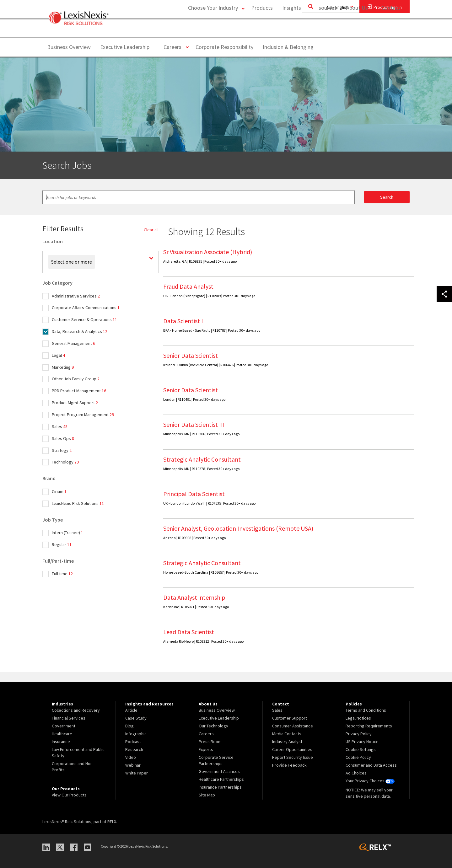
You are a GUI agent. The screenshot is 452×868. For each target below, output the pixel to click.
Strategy (62, 450)
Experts (206, 749)
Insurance (61, 742)
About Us (356, 30)
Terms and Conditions (366, 710)
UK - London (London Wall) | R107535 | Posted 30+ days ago (209, 503)
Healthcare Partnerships (221, 779)
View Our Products (69, 795)
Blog (129, 726)
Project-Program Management (83, 415)
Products (261, 30)
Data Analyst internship (194, 597)
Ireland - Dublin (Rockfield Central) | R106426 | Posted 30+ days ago (216, 365)
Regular (62, 544)
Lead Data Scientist (189, 632)
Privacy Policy (359, 734)
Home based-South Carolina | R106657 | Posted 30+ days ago (211, 572)
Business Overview (69, 47)
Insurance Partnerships (220, 787)
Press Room (210, 742)
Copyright (110, 846)
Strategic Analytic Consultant (202, 459)
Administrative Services (76, 296)
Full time (62, 574)
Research (134, 749)
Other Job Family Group (76, 379)
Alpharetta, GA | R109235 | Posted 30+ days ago (200, 261)
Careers (175, 47)
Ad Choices (356, 773)
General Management (73, 343)
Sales (60, 426)
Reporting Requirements (369, 726)
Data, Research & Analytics (80, 331)
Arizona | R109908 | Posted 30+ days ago (194, 538)
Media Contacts (287, 734)
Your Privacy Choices (370, 781)
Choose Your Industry (211, 30)
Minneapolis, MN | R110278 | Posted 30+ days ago (201, 469)
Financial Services (69, 718)
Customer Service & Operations (84, 319)
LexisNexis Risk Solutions (78, 503)
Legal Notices (358, 718)
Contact (391, 30)
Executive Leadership (125, 47)
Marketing (63, 367)
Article (131, 710)
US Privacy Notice (362, 742)
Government (64, 726)
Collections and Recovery (76, 710)
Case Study (136, 718)
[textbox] (199, 197)
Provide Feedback (289, 765)
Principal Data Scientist (194, 494)
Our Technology (213, 726)
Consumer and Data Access (371, 765)
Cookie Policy (358, 757)
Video (131, 757)
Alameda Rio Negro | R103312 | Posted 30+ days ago (203, 641)
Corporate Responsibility (224, 47)
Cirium (59, 491)
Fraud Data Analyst (188, 286)
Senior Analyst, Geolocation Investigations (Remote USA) (238, 528)
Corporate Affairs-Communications (86, 308)
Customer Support (290, 718)
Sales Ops (63, 438)
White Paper (137, 773)
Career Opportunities (292, 749)
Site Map (207, 795)
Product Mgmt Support (75, 403)
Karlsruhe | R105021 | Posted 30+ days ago (196, 607)
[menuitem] (261, 30)
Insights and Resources (309, 30)
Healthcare (62, 734)
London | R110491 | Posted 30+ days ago (194, 399)
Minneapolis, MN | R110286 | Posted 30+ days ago (201, 434)
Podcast (133, 742)
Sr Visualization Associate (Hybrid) (208, 252)
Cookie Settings (361, 749)
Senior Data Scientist (191, 355)
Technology (65, 462)
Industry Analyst (287, 742)
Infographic (136, 734)
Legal (58, 355)
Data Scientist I (183, 321)
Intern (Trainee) (67, 533)
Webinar (133, 765)
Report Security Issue (293, 757)
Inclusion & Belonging (288, 47)
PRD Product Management (79, 391)
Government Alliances (219, 771)
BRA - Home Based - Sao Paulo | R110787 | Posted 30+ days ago (212, 330)
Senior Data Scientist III (194, 424)
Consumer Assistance (293, 726)
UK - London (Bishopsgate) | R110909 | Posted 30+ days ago (209, 296)
